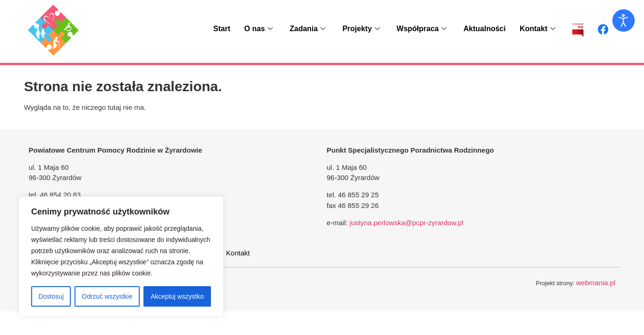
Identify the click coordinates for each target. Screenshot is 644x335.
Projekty (361, 29)
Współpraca (422, 29)
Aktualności (485, 29)
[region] (121, 256)
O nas (258, 29)
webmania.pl (596, 283)
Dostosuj (51, 296)
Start (222, 29)
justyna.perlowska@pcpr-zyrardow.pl (407, 223)
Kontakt (538, 29)
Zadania (308, 29)
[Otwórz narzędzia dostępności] (624, 20)
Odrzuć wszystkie (107, 296)
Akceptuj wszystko (177, 296)
